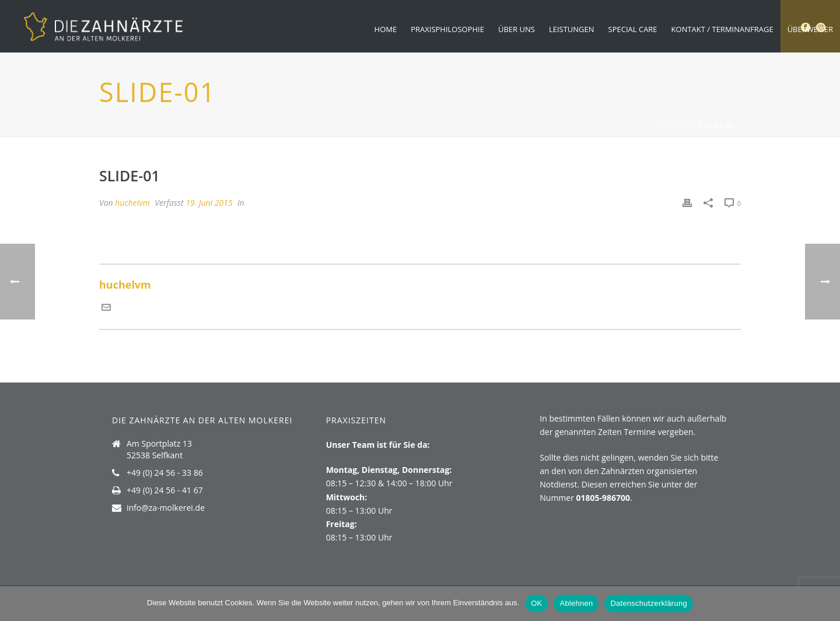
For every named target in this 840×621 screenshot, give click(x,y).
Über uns (517, 29)
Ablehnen (576, 603)
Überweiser (810, 29)
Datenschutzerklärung (648, 603)
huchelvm (132, 203)
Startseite (677, 125)
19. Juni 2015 (209, 203)
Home (386, 29)
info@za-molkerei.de (166, 508)
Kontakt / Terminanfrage (722, 29)
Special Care (633, 29)
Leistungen (572, 29)
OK (536, 603)
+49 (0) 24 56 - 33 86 (165, 473)
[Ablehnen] (825, 604)
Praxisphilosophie (447, 29)
